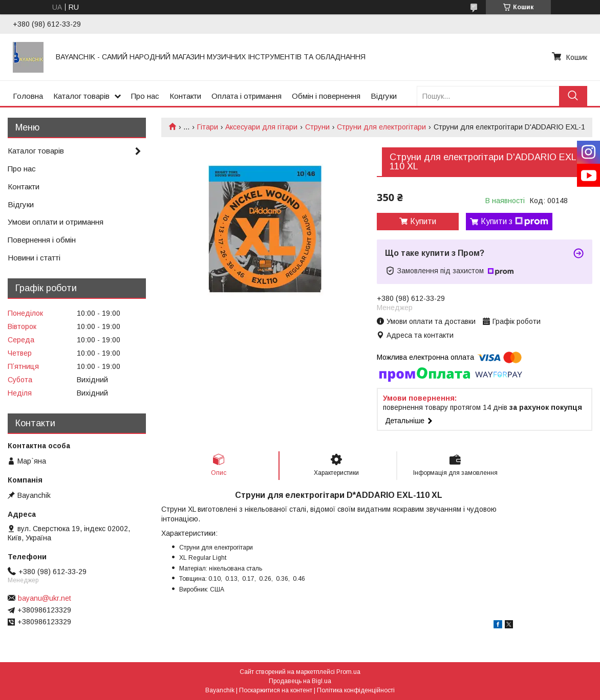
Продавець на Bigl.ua (300, 681)
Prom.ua (348, 672)
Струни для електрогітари (381, 127)
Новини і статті (34, 258)
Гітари (208, 127)
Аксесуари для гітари (261, 127)
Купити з (515, 222)
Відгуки (384, 96)
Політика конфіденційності (356, 690)
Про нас (145, 96)
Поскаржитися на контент (276, 690)
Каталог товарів (81, 96)
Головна (28, 96)
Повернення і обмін (42, 240)
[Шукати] (573, 96)
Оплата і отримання (247, 96)
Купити (423, 221)
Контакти (185, 96)
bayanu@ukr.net (45, 598)
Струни (317, 127)
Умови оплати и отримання (56, 222)
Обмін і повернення (326, 96)
